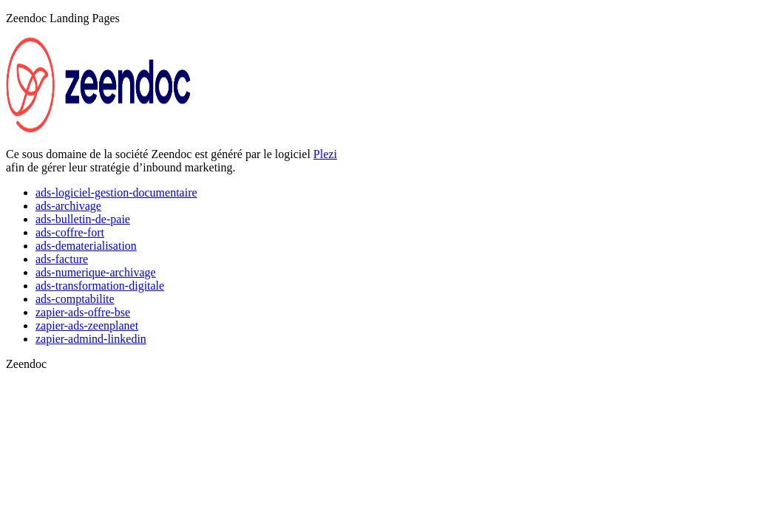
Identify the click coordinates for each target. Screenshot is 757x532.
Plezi (325, 154)
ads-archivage (68, 206)
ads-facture (62, 259)
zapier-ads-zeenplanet (87, 325)
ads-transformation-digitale (100, 286)
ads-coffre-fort (70, 232)
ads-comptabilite (75, 299)
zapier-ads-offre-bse (83, 312)
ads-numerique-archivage (96, 272)
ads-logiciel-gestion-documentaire (116, 192)
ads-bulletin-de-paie (83, 219)
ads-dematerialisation (86, 246)
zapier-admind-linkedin (91, 339)
